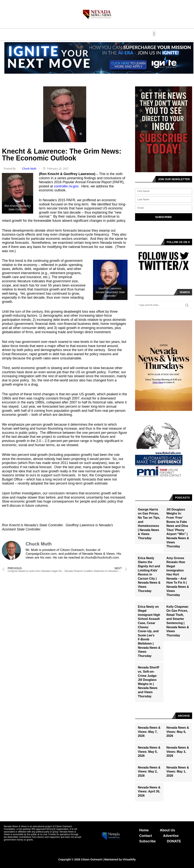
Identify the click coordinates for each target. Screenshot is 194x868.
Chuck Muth (30, 169)
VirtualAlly (129, 859)
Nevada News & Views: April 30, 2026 (149, 791)
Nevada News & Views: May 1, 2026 (178, 772)
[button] (154, 34)
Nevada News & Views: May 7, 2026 (149, 732)
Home (144, 830)
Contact (146, 836)
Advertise (171, 836)
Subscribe (147, 841)
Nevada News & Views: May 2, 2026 (149, 772)
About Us (167, 830)
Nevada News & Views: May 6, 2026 (178, 732)
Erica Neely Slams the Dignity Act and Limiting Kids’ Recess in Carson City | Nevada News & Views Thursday (149, 574)
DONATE (174, 841)
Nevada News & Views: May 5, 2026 (149, 752)
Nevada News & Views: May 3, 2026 (178, 752)
